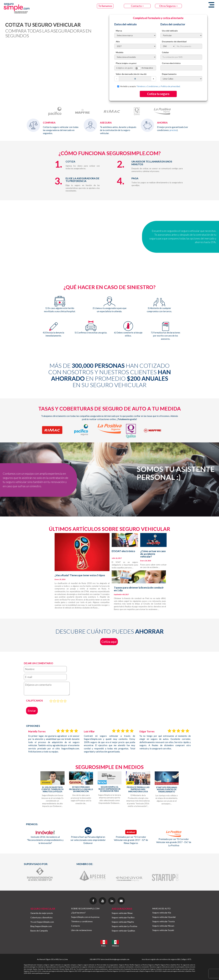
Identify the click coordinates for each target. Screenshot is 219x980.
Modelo (120, 52)
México (115, 946)
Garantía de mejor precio (42, 913)
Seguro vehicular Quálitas (123, 931)
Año (118, 41)
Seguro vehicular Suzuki (163, 930)
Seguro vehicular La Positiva (124, 926)
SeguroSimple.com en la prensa (85, 917)
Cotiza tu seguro (158, 94)
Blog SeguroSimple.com (41, 926)
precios (173, 130)
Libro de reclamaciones (82, 930)
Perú (103, 946)
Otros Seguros (168, 6)
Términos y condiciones (82, 921)
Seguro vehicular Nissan (163, 926)
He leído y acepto (149, 86)
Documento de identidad (174, 41)
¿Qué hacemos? (78, 913)
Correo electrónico (171, 63)
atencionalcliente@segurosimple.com (115, 959)
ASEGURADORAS (122, 909)
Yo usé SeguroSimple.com (42, 922)
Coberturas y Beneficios (42, 917)
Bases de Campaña (39, 931)
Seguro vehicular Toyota (164, 921)
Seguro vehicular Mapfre (123, 922)
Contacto (137, 6)
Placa (126, 63)
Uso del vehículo (170, 31)
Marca (119, 31)
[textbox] (181, 68)
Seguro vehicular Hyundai (164, 917)
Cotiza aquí (109, 642)
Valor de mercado (131, 74)
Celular (165, 52)
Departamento (169, 74)
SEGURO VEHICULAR (43, 909)
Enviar (32, 711)
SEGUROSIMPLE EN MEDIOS (109, 767)
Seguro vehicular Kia (162, 913)
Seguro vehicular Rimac (122, 913)
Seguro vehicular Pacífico (123, 917)
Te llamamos (105, 6)
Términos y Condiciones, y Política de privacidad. (158, 86)
